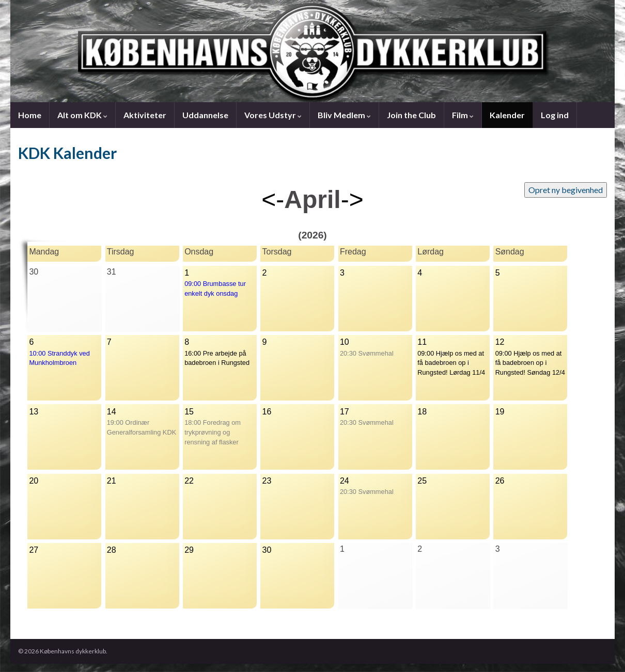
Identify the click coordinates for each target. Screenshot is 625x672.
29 (189, 550)
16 (267, 412)
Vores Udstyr (273, 115)
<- (273, 199)
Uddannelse (205, 115)
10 (345, 342)
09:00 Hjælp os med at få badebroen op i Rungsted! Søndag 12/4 (530, 363)
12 (500, 342)
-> (352, 199)
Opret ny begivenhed (566, 190)
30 (267, 550)
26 (500, 481)
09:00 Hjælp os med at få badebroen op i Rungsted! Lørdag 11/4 (451, 363)
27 (34, 550)
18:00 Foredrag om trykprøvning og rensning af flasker (213, 432)
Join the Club (411, 115)
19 (500, 412)
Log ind (555, 115)
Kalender (507, 115)
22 (189, 481)
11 (422, 342)
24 (345, 481)
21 (112, 481)
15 (189, 412)
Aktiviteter (145, 115)
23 (267, 481)
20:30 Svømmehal (367, 353)
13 (34, 412)
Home (30, 115)
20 (34, 481)
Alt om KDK (82, 115)
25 (422, 481)
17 (345, 412)
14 (112, 412)
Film (463, 115)
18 (422, 412)
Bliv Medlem (344, 115)
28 (112, 550)
